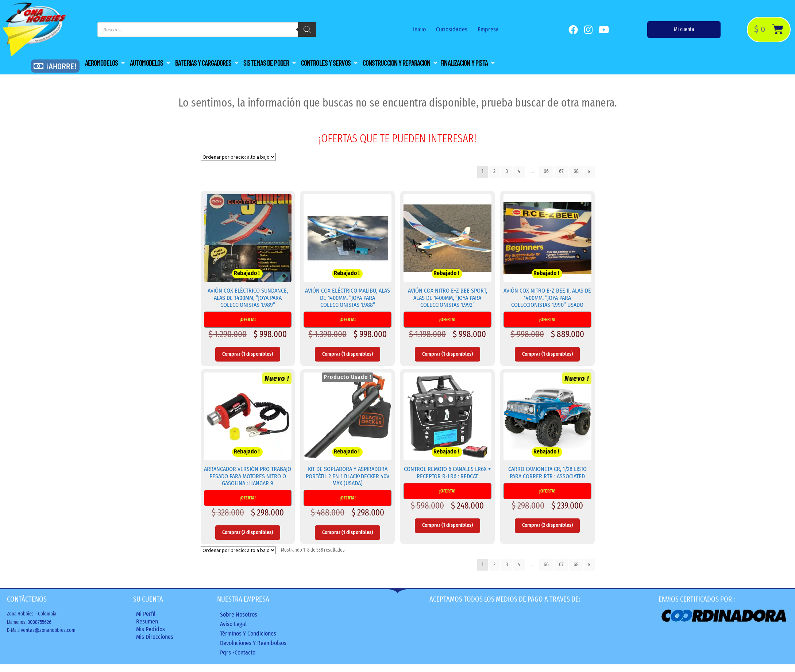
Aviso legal (233, 624)
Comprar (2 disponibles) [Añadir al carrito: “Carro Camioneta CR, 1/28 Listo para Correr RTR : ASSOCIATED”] (547, 525)
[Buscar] (307, 30)
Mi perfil (146, 614)
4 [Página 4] (519, 171)
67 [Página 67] (561, 171)
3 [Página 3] (507, 171)
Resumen (147, 621)
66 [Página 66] (546, 171)
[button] (106, 63)
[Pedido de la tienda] (238, 157)
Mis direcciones (155, 637)
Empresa (488, 29)
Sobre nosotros (239, 615)
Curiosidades (452, 29)
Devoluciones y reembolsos (253, 643)
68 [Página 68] (576, 171)
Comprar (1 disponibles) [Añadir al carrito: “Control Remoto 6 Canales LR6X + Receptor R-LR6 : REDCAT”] (447, 525)
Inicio (419, 29)
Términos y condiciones (248, 634)
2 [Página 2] (494, 171)
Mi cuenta (684, 29)
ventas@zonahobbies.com (48, 630)
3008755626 (40, 622)
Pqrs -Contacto (238, 652)
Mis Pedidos (150, 629)
